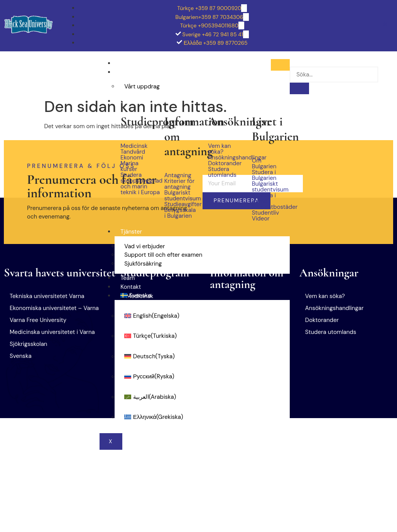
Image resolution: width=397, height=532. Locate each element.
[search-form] (334, 75)
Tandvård (133, 152)
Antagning (178, 175)
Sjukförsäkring (143, 264)
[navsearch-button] (297, 62)
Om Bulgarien (264, 164)
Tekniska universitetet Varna (47, 296)
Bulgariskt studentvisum (180, 196)
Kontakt (131, 287)
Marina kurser (129, 166)
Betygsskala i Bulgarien (180, 213)
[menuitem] (202, 296)
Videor (261, 219)
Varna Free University (38, 320)
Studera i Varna (264, 198)
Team (128, 278)
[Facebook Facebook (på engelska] (385, 25)
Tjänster (131, 232)
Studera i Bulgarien (145, 101)
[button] (62, 356)
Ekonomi (132, 158)
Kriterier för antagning (180, 184)
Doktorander (224, 163)
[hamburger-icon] (280, 65)
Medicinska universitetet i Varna (52, 332)
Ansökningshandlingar (224, 158)
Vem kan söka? (219, 149)
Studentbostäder (268, 207)
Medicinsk (134, 146)
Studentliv (265, 213)
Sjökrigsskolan (28, 344)
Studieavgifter (180, 204)
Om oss (131, 72)
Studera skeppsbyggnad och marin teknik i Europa (136, 184)
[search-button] (299, 88)
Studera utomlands (222, 172)
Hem (127, 63)
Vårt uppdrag (142, 86)
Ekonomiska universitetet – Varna (54, 308)
